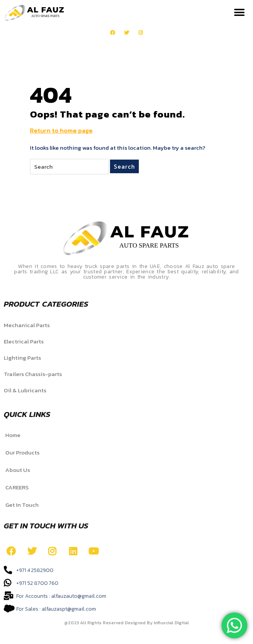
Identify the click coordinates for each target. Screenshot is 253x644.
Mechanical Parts (27, 325)
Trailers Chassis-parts (33, 374)
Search (124, 166)
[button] (240, 13)
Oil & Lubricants (25, 390)
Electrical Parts (24, 341)
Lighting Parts (22, 358)
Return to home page (61, 130)
